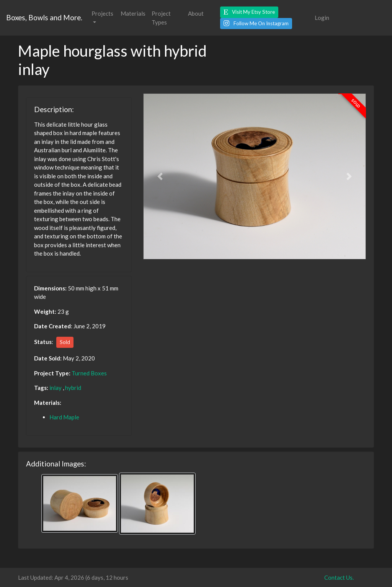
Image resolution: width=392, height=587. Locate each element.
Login (322, 18)
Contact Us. (339, 577)
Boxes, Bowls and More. (44, 17)
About (196, 13)
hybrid (73, 388)
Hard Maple (64, 417)
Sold (65, 342)
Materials (133, 13)
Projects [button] (102, 13)
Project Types (161, 18)
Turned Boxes (89, 373)
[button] (249, 12)
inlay (56, 388)
